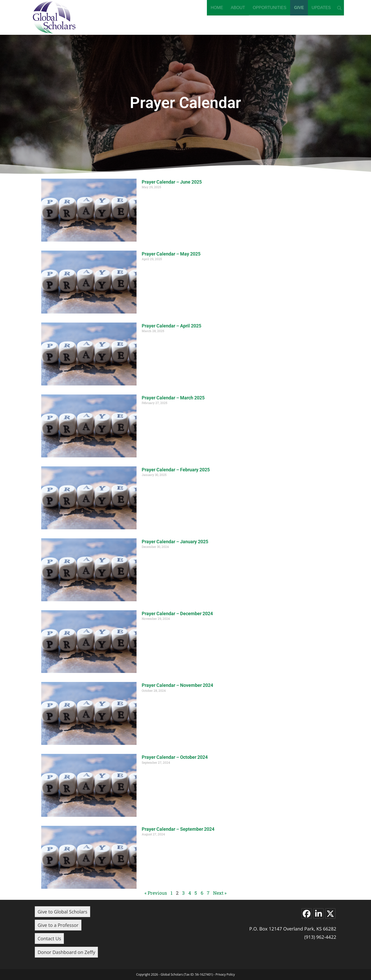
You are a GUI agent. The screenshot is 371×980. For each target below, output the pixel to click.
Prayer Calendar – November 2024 (177, 685)
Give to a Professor (58, 925)
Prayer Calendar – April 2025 (171, 326)
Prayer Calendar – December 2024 (177, 613)
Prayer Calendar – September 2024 (178, 829)
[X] (330, 913)
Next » (220, 893)
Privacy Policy (225, 974)
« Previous (156, 893)
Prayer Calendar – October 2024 (175, 757)
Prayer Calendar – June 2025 (172, 182)
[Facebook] (307, 913)
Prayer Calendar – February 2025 (176, 470)
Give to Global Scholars (62, 912)
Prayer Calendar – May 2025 (171, 254)
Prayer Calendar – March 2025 (173, 398)
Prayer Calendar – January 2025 (175, 542)
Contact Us (49, 938)
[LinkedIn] (318, 913)
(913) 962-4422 (320, 937)
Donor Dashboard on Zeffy (66, 952)
